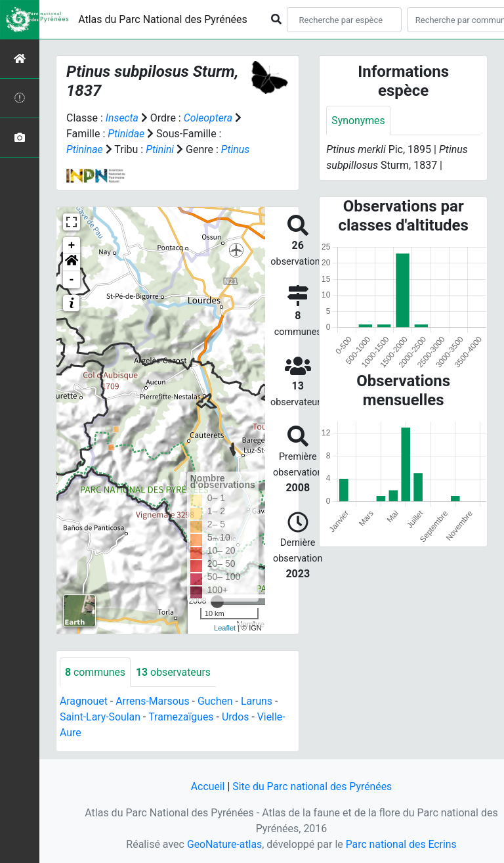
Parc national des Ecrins (401, 844)
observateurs (174, 672)
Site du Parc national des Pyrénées (312, 786)
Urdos (237, 718)
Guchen (217, 702)
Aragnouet (84, 702)
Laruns (259, 702)
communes (95, 672)
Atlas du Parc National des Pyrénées (163, 19)
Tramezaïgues (182, 718)
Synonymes (358, 121)
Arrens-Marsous (154, 702)
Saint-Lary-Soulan (100, 718)
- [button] (72, 280)
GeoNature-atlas (224, 844)
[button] (72, 263)
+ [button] (72, 246)
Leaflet (225, 628)
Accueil (207, 786)
